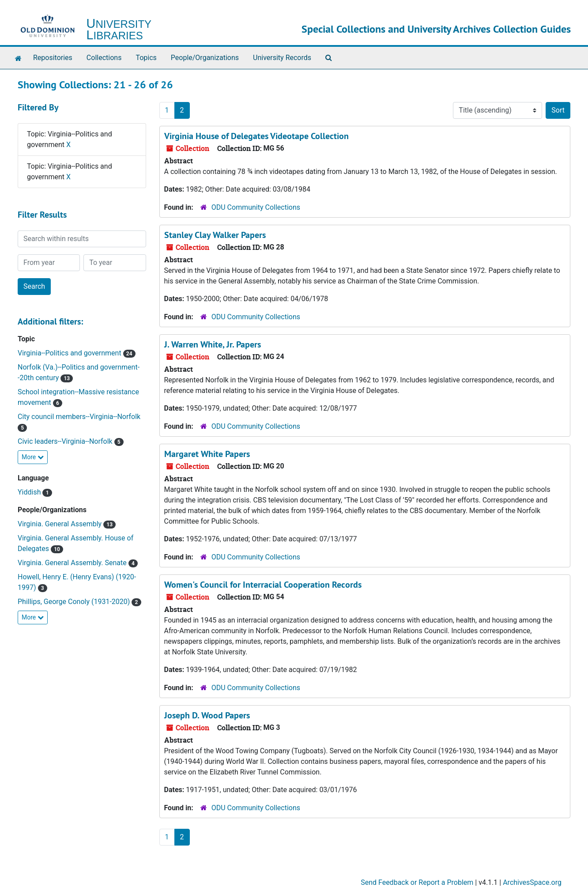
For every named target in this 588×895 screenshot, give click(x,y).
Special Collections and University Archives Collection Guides (436, 29)
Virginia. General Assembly (60, 524)
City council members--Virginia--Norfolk (79, 417)
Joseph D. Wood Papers (207, 715)
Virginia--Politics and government (70, 353)
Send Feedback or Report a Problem (417, 882)
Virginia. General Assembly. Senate (73, 563)
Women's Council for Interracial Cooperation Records (263, 585)
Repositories (53, 58)
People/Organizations (205, 58)
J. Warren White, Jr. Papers (213, 344)
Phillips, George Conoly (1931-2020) (75, 602)
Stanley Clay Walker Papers (215, 235)
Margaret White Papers (207, 454)
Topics (146, 58)
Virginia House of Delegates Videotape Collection (256, 136)
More (33, 457)
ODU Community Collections (256, 207)
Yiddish (30, 492)
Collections (104, 58)
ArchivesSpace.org (532, 882)
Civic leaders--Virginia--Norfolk (66, 441)
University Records (282, 58)
